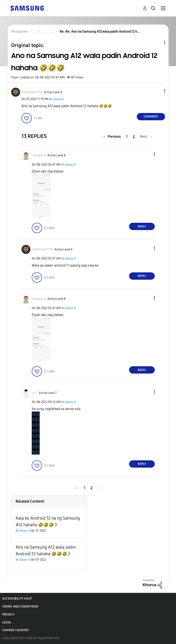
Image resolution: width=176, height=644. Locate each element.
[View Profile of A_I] (35, 393)
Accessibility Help (17, 599)
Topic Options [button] (157, 43)
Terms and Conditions (20, 607)
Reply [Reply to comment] (142, 227)
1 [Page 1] (127, 137)
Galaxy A (58, 99)
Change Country (16, 630)
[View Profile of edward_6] (39, 155)
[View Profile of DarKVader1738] (32, 92)
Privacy (8, 614)
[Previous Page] (113, 137)
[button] (157, 91)
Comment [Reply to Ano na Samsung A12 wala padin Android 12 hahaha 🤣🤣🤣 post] (151, 117)
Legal (7, 622)
